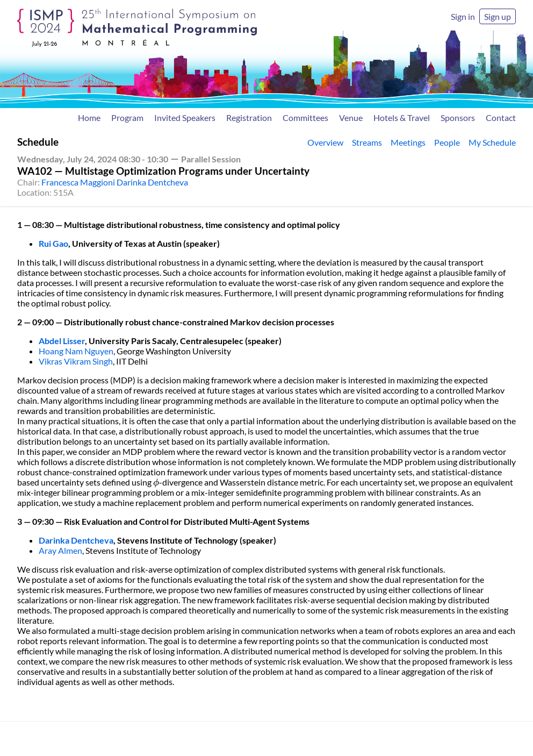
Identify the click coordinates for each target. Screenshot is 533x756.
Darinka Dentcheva (76, 540)
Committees (305, 117)
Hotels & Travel (402, 117)
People (447, 142)
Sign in (463, 16)
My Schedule (492, 142)
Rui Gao (53, 243)
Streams (367, 142)
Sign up (498, 16)
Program (127, 117)
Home (89, 117)
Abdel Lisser (62, 341)
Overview (325, 142)
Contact (501, 117)
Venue (351, 117)
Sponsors (458, 117)
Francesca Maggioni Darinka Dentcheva (115, 182)
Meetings (408, 142)
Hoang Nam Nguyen (76, 351)
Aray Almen (60, 550)
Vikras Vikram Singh (76, 361)
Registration (249, 117)
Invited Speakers (185, 117)
